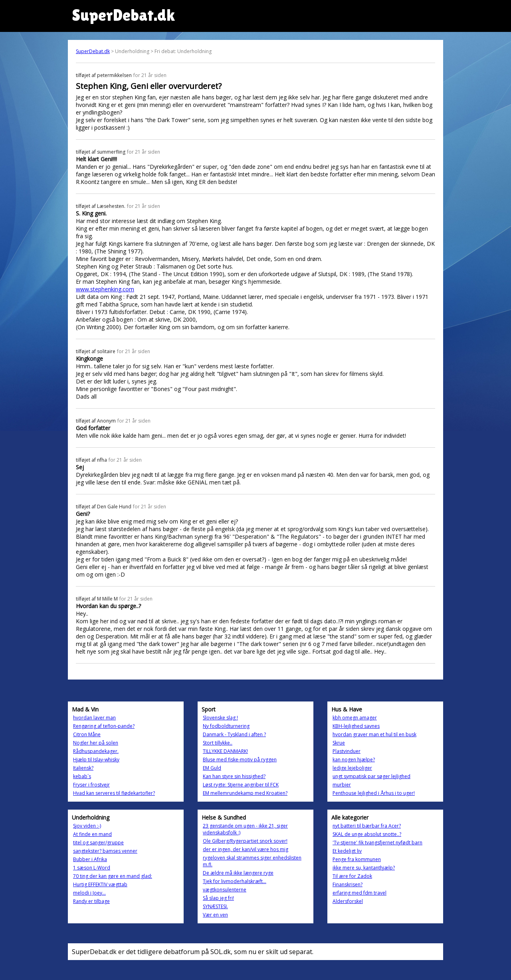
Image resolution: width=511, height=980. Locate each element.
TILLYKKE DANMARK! (225, 751)
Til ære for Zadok (352, 876)
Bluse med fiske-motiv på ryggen (240, 760)
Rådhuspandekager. (96, 751)
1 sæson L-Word (92, 868)
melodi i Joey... (89, 893)
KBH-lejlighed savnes (356, 726)
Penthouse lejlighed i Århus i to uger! (374, 793)
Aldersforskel (348, 901)
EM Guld (212, 768)
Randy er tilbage (91, 901)
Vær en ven (215, 915)
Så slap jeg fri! (218, 898)
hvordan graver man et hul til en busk (374, 734)
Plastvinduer (347, 751)
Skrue (339, 743)
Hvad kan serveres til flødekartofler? (114, 793)
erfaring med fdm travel (359, 893)
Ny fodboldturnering (226, 726)
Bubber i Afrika (90, 859)
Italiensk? (83, 768)
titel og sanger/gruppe (98, 843)
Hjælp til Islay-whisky (96, 760)
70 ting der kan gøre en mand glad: (113, 876)
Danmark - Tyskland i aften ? (234, 734)
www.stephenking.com (105, 289)
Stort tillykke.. (218, 743)
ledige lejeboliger (352, 768)
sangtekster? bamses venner (105, 851)
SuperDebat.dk (93, 51)
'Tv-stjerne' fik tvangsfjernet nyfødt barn (377, 843)
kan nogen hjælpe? (354, 760)
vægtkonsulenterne (225, 890)
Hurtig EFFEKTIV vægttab (100, 884)
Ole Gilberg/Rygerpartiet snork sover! (245, 841)
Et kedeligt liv (347, 851)
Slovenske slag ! (220, 718)
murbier (342, 785)
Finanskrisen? (348, 884)
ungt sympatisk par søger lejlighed (371, 776)
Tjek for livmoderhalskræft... (235, 881)
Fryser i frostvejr (91, 785)
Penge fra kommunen (357, 859)
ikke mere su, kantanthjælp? (364, 868)
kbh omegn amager (355, 718)
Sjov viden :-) (87, 826)
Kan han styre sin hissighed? (234, 776)
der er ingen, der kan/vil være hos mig (246, 849)
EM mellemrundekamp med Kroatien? (245, 793)
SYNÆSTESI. (215, 906)
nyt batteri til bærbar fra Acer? (367, 826)
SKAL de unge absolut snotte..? (367, 834)
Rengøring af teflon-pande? (104, 726)
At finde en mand (92, 834)
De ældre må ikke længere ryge (238, 873)
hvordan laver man (94, 718)
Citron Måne (87, 734)
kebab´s (82, 776)
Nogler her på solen (96, 743)
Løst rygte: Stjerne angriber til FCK (241, 785)
